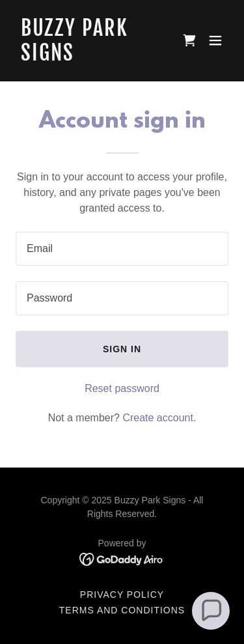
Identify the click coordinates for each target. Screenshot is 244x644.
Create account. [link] (159, 418)
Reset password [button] (122, 388)
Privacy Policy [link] (122, 595)
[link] (90, 57)
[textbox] (122, 249)
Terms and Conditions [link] (122, 610)
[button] (215, 40)
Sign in (122, 349)
